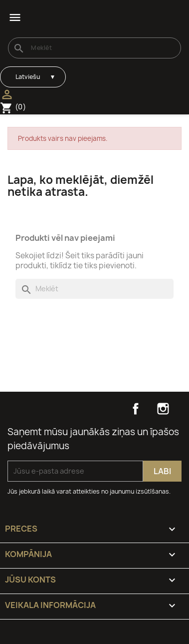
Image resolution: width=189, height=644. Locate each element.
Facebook (136, 409)
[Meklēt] (94, 48)
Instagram (163, 409)
